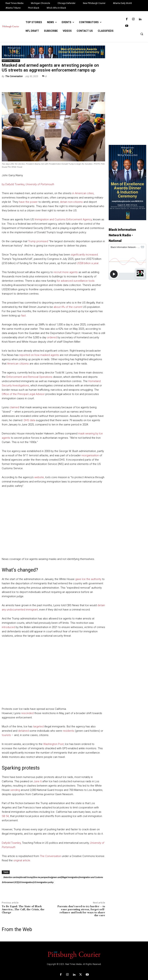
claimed (14, 407)
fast (23, 316)
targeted (38, 726)
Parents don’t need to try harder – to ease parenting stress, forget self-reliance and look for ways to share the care (81, 911)
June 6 (38, 781)
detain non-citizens (71, 202)
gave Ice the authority (88, 579)
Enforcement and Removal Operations (29, 377)
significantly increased (84, 255)
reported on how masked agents (39, 355)
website (39, 477)
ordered (52, 337)
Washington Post (53, 744)
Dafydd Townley (11, 843)
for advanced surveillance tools (76, 281)
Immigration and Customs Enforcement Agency (63, 219)
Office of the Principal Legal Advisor (23, 394)
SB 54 (5, 816)
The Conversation (14, 76)
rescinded (27, 713)
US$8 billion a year (87, 263)
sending (15, 790)
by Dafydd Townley (13, 184)
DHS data (29, 420)
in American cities (83, 193)
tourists (6, 735)
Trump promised (38, 241)
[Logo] (74, 955)
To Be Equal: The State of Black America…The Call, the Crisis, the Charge (23, 910)
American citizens (18, 364)
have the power (28, 202)
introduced (8, 627)
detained (23, 731)
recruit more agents (66, 272)
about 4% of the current (68, 307)
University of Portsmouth (40, 184)
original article (22, 860)
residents (68, 731)
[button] (142, 34)
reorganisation (90, 455)
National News (11, 61)
